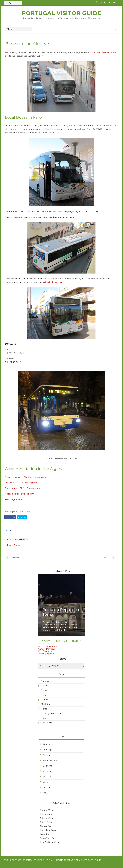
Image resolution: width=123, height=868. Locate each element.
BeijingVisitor (46, 818)
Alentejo (48, 754)
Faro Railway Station (69, 128)
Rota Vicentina (45, 654)
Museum (48, 775)
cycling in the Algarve (55, 284)
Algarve (16, 513)
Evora (44, 693)
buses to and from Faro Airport (36, 213)
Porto (44, 712)
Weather (48, 780)
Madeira (45, 707)
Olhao (57, 131)
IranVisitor (45, 838)
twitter (25, 518)
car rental (47, 725)
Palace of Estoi (15, 131)
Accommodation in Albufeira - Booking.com (29, 479)
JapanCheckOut (48, 842)
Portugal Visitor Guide (61, 13)
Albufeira (48, 748)
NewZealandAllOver (50, 846)
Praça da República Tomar (61, 615)
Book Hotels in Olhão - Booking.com (25, 490)
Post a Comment (18, 544)
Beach (46, 759)
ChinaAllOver (46, 830)
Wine (46, 786)
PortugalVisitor (47, 814)
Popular (62, 644)
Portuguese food (51, 716)
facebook (13, 518)
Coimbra (47, 770)
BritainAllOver (47, 822)
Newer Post (18, 559)
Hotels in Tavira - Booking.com (22, 496)
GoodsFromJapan (48, 834)
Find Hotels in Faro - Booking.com (24, 485)
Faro (10, 54)
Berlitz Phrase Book (48, 649)
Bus (24, 513)
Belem (45, 689)
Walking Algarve (46, 656)
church (47, 791)
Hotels (77, 644)
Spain (44, 721)
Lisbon (45, 702)
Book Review (50, 764)
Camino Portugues (47, 652)
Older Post (103, 559)
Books (46, 644)
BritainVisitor (46, 826)
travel (46, 797)
